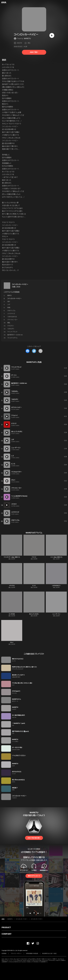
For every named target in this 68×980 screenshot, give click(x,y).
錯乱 (9, 323)
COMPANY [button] (7, 934)
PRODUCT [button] (6, 927)
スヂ (9, 305)
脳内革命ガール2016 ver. (15, 335)
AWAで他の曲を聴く (34, 838)
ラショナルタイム (12, 338)
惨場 (9, 308)
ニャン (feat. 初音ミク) (56, 557)
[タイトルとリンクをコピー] (41, 351)
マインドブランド (12, 332)
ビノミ (34, 586)
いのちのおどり (56, 586)
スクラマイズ (11, 314)
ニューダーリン (56, 614)
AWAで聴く (34, 52)
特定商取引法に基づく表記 (49, 954)
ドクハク (34, 557)
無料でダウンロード (34, 876)
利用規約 (4, 954)
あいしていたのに (34, 614)
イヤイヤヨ (12, 586)
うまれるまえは (12, 317)
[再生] (52, 35)
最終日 (9, 295)
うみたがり (11, 329)
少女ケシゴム (11, 311)
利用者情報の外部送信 (32, 954)
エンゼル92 (12, 614)
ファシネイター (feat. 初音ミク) (12, 557)
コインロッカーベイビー (20, 284)
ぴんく (12, 642)
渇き (9, 302)
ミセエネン (11, 326)
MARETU (27, 39)
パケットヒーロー (13, 320)
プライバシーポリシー (16, 954)
